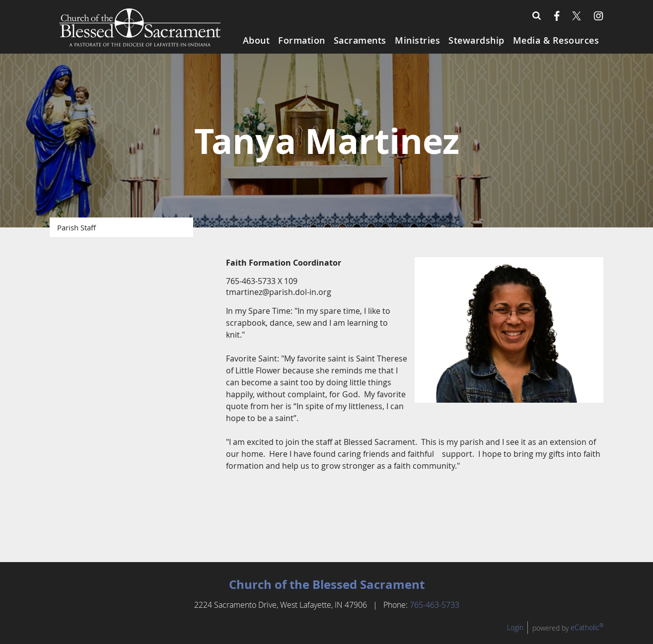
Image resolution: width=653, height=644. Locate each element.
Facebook (557, 16)
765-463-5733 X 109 (262, 281)
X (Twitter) (577, 16)
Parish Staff (76, 227)
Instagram (598, 16)
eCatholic (587, 637)
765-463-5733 (435, 615)
